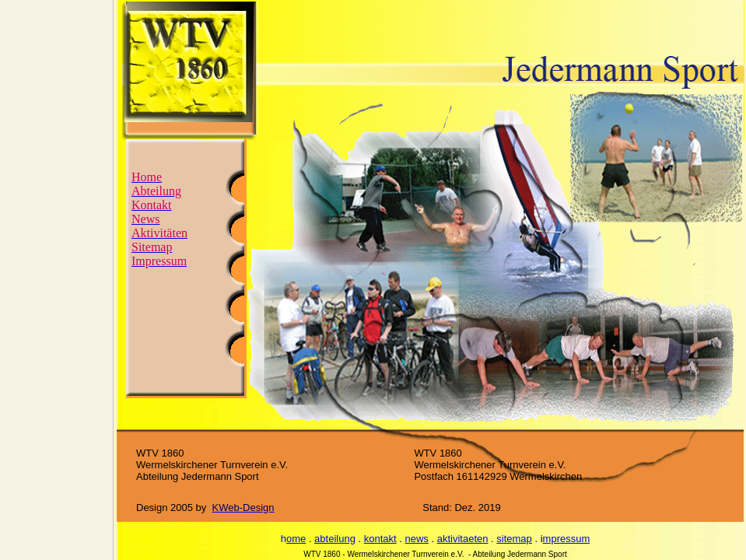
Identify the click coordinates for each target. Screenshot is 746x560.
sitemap (514, 539)
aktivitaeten (463, 539)
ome (296, 539)
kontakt (380, 539)
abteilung (335, 539)
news (417, 539)
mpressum (567, 539)
